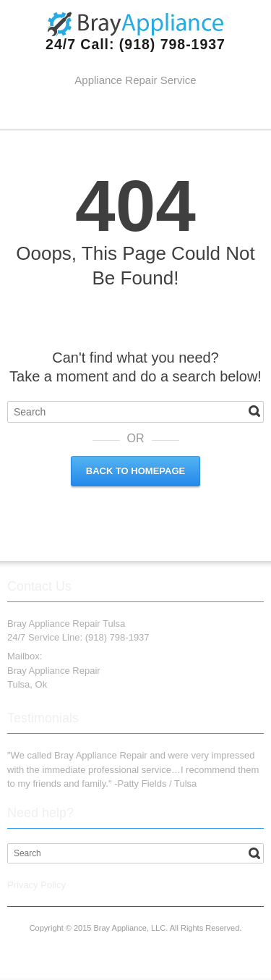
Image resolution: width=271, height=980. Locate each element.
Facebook (102, 111)
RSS (173, 111)
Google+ (149, 111)
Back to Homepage (135, 471)
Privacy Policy (36, 885)
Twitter (126, 111)
